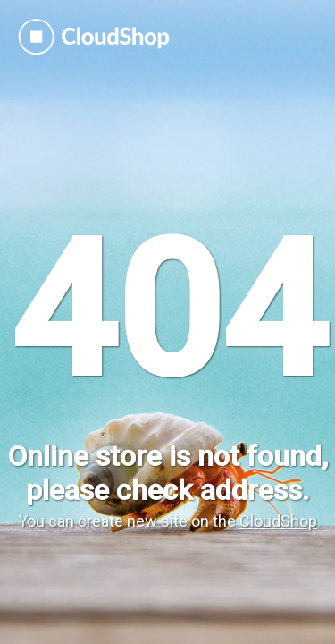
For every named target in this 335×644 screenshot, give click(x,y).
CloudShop (278, 521)
